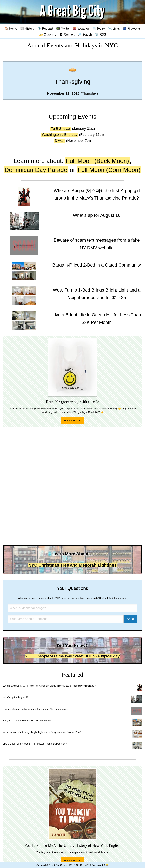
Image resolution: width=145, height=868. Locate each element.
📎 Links (114, 28)
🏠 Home (11, 28)
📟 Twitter (63, 28)
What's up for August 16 (16, 697)
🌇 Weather (81, 28)
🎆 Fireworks (132, 28)
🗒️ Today (98, 28)
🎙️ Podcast (45, 28)
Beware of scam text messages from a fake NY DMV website (35, 709)
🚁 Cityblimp (48, 34)
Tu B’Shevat (61, 129)
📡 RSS (100, 34)
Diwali (60, 141)
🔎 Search (85, 34)
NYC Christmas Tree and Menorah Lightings (72, 565)
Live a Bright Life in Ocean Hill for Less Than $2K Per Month (35, 744)
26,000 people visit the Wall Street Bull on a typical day (72, 656)
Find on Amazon (73, 421)
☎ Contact (67, 34)
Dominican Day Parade (36, 170)
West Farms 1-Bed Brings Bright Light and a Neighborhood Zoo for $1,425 (43, 732)
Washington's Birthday (60, 135)
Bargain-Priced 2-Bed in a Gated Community (27, 720)
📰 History (27, 28)
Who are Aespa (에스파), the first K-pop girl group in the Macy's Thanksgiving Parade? (49, 686)
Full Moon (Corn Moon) (109, 170)
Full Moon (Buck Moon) (97, 161)
